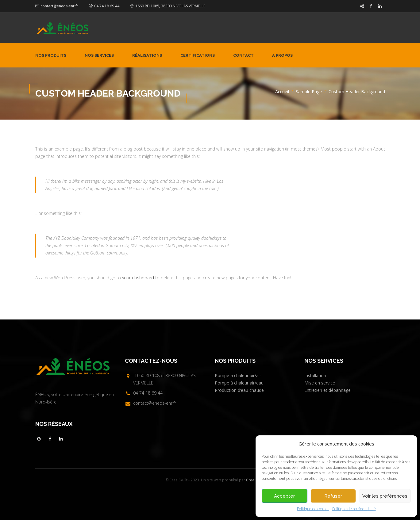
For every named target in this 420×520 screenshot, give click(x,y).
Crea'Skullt (255, 480)
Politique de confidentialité (354, 509)
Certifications (198, 55)
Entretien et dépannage (328, 390)
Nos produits (51, 55)
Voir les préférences (385, 496)
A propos (282, 55)
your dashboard (138, 278)
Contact (243, 55)
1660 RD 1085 (147, 6)
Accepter (284, 496)
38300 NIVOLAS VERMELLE (183, 6)
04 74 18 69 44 (107, 6)
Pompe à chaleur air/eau (239, 383)
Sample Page (309, 92)
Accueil (282, 92)
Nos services (99, 55)
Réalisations (147, 55)
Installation (315, 375)
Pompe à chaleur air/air (238, 375)
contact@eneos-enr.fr (59, 6)
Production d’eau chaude (239, 390)
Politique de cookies (313, 509)
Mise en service (320, 383)
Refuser (333, 496)
